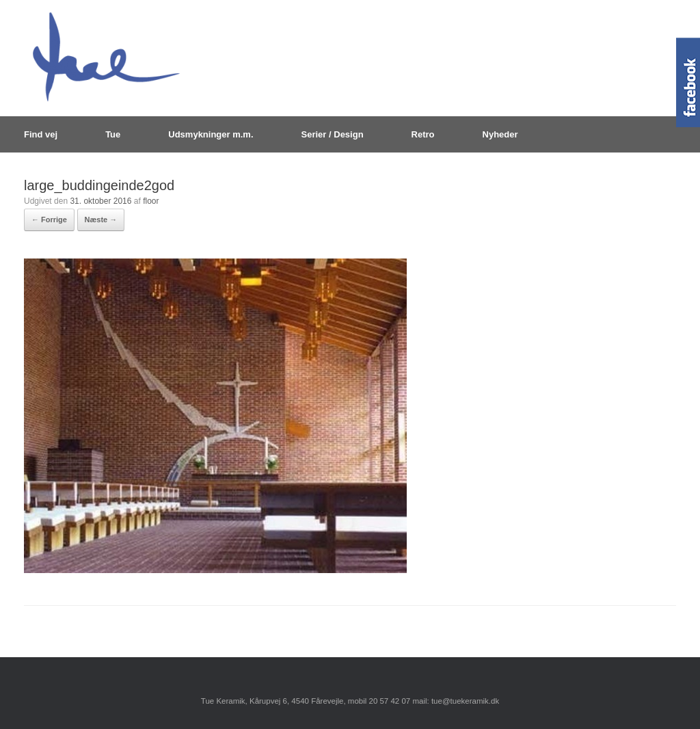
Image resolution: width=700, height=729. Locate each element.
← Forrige (49, 220)
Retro (423, 134)
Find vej (41, 134)
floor (151, 201)
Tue (113, 134)
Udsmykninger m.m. (211, 134)
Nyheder (500, 134)
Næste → (101, 220)
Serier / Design (333, 134)
